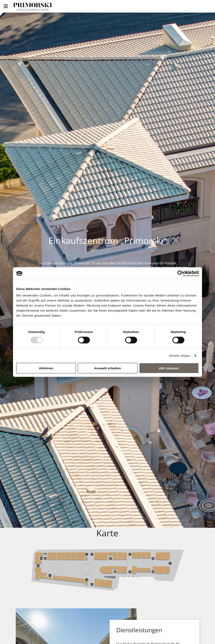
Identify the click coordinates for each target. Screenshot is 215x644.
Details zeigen (180, 355)
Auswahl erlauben (107, 368)
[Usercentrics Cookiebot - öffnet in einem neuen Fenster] (180, 273)
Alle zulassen (169, 368)
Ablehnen (46, 368)
